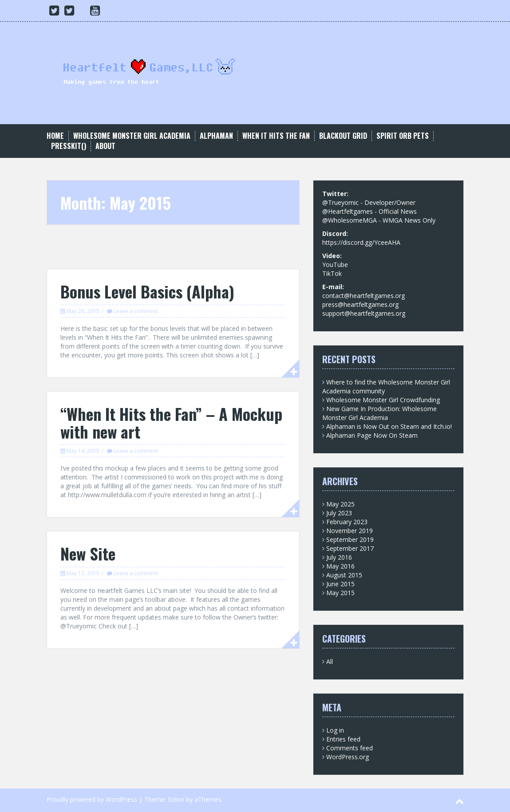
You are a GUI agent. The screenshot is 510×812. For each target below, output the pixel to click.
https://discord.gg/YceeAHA (361, 242)
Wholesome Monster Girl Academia (132, 136)
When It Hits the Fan (276, 136)
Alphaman (216, 136)
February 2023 (347, 522)
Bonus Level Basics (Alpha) (147, 291)
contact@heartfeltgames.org (364, 296)
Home (55, 136)
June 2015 (340, 584)
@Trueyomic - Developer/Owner (369, 202)
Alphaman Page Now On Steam (372, 435)
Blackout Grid (343, 136)
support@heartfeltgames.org (364, 313)
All (330, 661)
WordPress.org (348, 757)
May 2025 (340, 504)
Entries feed (343, 739)
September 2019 (350, 539)
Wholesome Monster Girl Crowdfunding (383, 400)
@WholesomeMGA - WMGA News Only (379, 220)
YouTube (335, 265)
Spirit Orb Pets (403, 136)
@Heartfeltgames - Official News (370, 211)
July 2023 (339, 513)
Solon (176, 799)
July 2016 (339, 557)
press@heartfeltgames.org (360, 304)
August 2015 (344, 575)
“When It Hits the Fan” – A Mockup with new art (171, 422)
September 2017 (350, 548)
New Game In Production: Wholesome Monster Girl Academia (380, 413)
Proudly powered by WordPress (92, 799)
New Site (88, 553)
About (105, 146)
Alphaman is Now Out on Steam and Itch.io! (389, 426)
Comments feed (350, 748)
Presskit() (69, 146)
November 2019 (350, 531)
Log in (335, 730)
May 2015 (340, 593)
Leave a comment (136, 311)
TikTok (332, 273)
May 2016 (340, 566)
